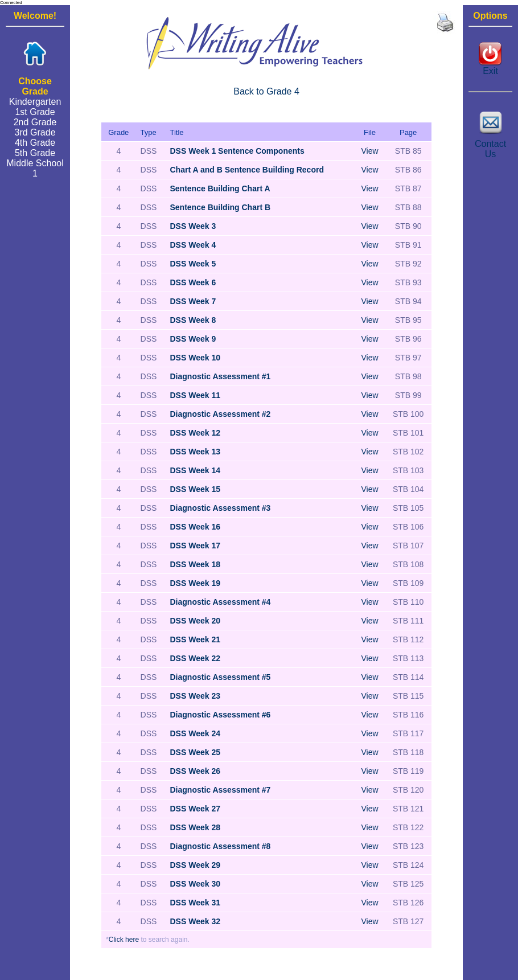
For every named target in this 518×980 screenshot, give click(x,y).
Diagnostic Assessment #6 (221, 715)
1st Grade (35, 112)
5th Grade (35, 153)
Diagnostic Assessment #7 (221, 790)
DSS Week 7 (193, 301)
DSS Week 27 (195, 809)
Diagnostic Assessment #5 (221, 677)
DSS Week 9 (193, 339)
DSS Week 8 (193, 320)
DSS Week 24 (195, 733)
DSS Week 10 (195, 358)
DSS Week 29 (195, 865)
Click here (124, 940)
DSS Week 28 (195, 827)
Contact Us (491, 145)
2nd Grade (35, 122)
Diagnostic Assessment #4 (221, 602)
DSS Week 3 (193, 226)
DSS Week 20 (195, 621)
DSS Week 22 (195, 658)
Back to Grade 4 (266, 91)
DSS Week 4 (193, 245)
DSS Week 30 (195, 884)
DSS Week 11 (195, 395)
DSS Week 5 (193, 264)
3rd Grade (35, 132)
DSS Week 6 (193, 282)
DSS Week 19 (195, 583)
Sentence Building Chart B (221, 207)
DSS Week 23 (195, 696)
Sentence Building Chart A (220, 188)
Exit (490, 67)
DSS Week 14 (195, 470)
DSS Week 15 (195, 489)
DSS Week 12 (195, 433)
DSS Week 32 (195, 921)
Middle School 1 (35, 168)
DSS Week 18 (195, 564)
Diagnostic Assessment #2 (221, 414)
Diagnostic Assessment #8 (221, 846)
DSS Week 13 (195, 452)
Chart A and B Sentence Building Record (247, 170)
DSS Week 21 (195, 639)
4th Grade (35, 143)
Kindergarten (35, 102)
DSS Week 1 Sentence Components (237, 151)
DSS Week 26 (195, 771)
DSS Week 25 (195, 752)
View (369, 151)
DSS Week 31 (195, 903)
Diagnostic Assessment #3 (221, 508)
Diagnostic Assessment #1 (221, 376)
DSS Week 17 (195, 546)
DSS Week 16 (195, 527)
